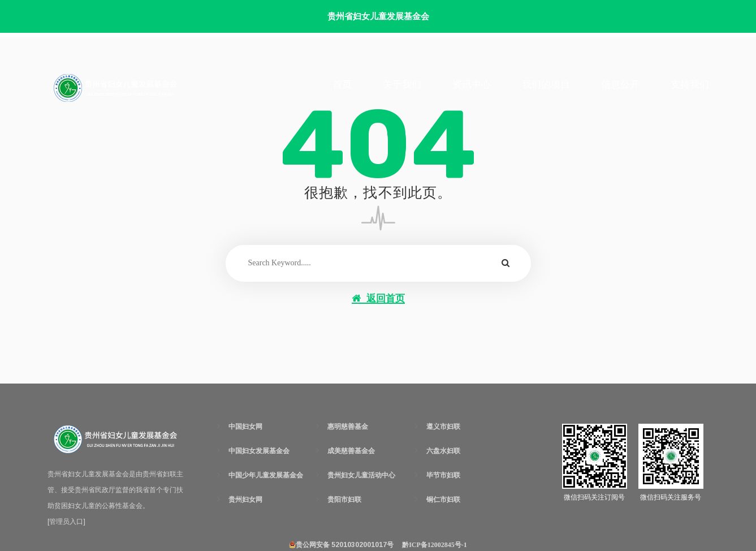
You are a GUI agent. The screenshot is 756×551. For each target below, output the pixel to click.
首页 (342, 84)
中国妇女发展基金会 (259, 451)
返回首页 (378, 298)
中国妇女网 (245, 427)
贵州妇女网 (245, 500)
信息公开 (620, 84)
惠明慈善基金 (348, 427)
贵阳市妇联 (344, 500)
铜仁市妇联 (443, 500)
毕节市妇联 (443, 475)
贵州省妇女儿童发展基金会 (378, 16)
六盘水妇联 (443, 451)
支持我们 (690, 84)
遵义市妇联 (443, 427)
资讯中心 (472, 84)
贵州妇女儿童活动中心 (361, 475)
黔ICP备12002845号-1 (435, 545)
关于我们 (402, 84)
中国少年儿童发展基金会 (266, 475)
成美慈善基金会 (351, 451)
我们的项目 (546, 84)
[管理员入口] (66, 522)
